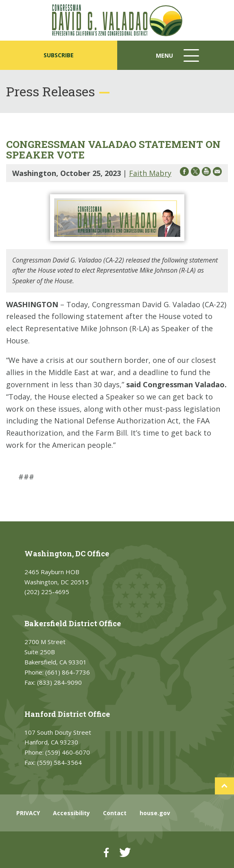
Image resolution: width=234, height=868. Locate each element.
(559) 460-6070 (68, 752)
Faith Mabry (150, 173)
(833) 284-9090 (59, 682)
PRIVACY (28, 813)
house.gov (155, 813)
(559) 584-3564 (59, 762)
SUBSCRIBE (59, 55)
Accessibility (71, 813)
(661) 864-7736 (68, 672)
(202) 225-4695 (47, 592)
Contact (115, 813)
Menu (178, 60)
